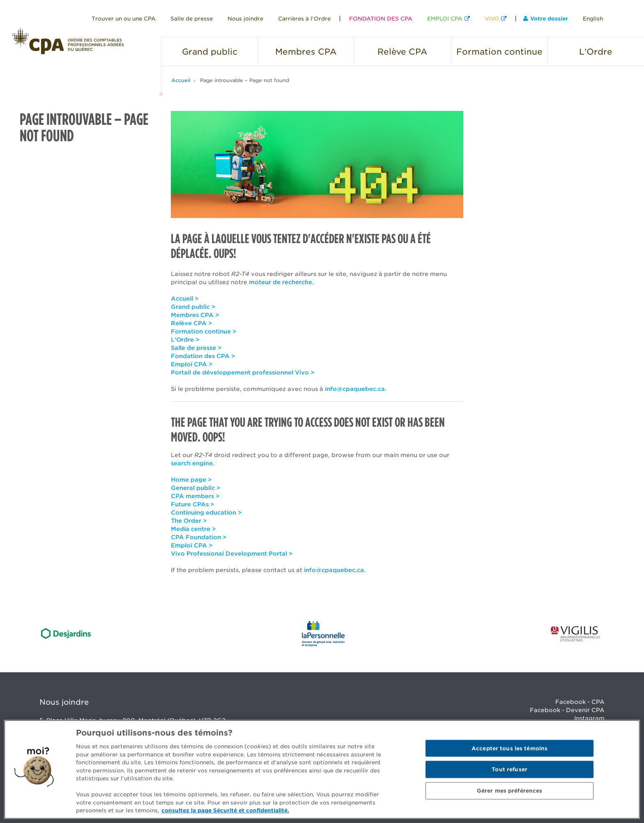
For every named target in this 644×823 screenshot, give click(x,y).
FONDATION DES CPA (381, 19)
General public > (195, 488)
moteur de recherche (281, 282)
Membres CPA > (195, 315)
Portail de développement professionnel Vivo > (243, 372)
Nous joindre (245, 19)
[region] (322, 769)
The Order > (189, 521)
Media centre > (193, 529)
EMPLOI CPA (445, 19)
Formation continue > (204, 331)
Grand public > (193, 307)
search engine (192, 463)
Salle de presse (192, 19)
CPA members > (195, 496)
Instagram (589, 718)
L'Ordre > (185, 340)
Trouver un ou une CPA (124, 19)
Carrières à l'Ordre (304, 19)
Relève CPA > (191, 323)
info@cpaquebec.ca (355, 389)
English (593, 19)
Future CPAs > (192, 504)
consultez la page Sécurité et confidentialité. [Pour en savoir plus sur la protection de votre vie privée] (225, 810)
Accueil (181, 80)
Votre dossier (546, 19)
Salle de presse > (196, 348)
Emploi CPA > (192, 364)
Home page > (191, 480)
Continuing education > (206, 513)
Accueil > (185, 299)
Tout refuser (509, 769)
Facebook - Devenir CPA (567, 710)
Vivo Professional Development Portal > (232, 554)
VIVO (492, 19)
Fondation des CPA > (203, 356)
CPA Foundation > (199, 537)
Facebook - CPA (580, 702)
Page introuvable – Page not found (245, 80)
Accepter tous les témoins (509, 748)
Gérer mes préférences (510, 791)
